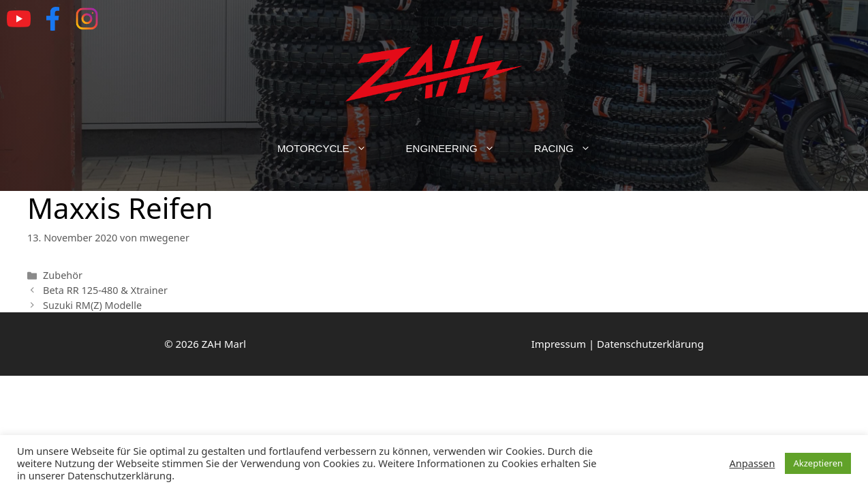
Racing (572, 149)
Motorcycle (332, 149)
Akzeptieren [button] (818, 463)
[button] (368, 149)
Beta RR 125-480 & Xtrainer (105, 290)
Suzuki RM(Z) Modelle (92, 305)
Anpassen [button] (752, 463)
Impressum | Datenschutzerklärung (618, 344)
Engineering (460, 149)
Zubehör (63, 275)
